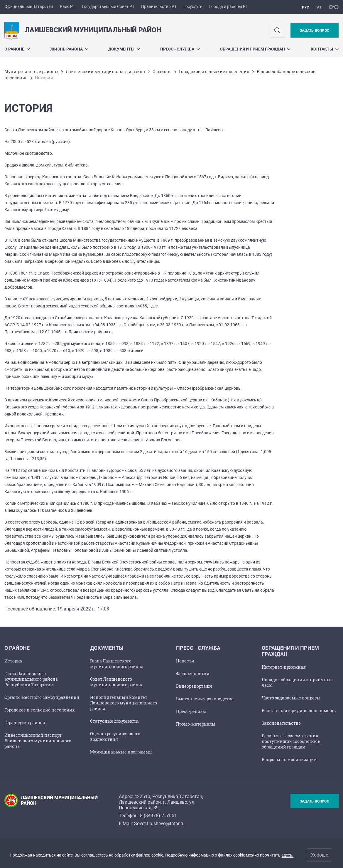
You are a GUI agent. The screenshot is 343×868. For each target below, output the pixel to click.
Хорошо (320, 855)
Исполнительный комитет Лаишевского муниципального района (124, 703)
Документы (124, 49)
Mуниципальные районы (31, 72)
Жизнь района (69, 49)
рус (306, 7)
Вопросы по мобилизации (289, 759)
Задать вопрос (315, 31)
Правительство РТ (159, 6)
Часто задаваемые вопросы (291, 698)
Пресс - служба (180, 49)
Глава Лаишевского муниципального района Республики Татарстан (31, 679)
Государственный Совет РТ (108, 6)
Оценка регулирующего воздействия (115, 736)
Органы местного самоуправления (42, 697)
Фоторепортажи (193, 673)
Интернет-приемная (284, 667)
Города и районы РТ (229, 6)
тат (318, 7)
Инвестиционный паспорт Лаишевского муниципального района (38, 741)
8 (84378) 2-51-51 (158, 816)
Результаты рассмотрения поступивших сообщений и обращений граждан (291, 741)
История (13, 661)
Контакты (325, 49)
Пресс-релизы (191, 711)
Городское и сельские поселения (214, 72)
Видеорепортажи (194, 686)
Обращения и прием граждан (255, 49)
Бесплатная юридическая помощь (299, 710)
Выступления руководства (205, 699)
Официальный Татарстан (29, 6)
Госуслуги (193, 6)
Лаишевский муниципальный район (105, 72)
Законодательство (281, 723)
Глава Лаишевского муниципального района (117, 664)
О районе (17, 49)
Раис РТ (67, 6)
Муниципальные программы (121, 752)
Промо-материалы (196, 724)
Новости (185, 661)
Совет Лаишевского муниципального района (117, 682)
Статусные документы (114, 721)
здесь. (287, 855)
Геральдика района (25, 723)
